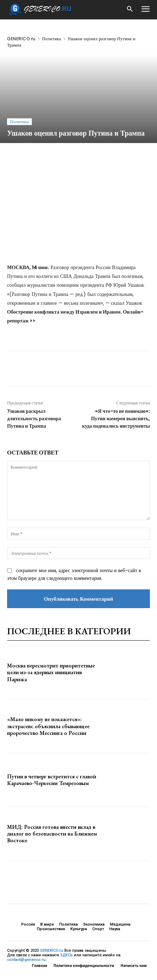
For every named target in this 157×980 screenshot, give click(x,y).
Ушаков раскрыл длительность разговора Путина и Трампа (34, 418)
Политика (52, 39)
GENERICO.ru (21, 39)
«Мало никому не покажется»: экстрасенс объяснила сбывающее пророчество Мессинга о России (48, 726)
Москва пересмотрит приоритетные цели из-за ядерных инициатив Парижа (51, 672)
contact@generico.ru (26, 960)
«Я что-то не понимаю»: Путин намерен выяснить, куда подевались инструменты (116, 418)
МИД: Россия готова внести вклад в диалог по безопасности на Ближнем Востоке (52, 834)
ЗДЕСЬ (66, 955)
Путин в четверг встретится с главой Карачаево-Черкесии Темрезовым (52, 780)
